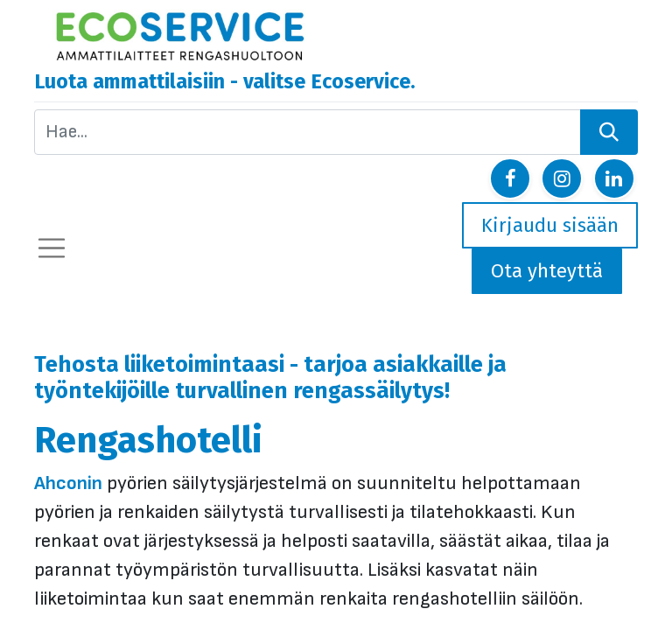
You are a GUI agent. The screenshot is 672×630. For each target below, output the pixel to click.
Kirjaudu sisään (550, 225)
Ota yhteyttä (547, 271)
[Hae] (609, 132)
